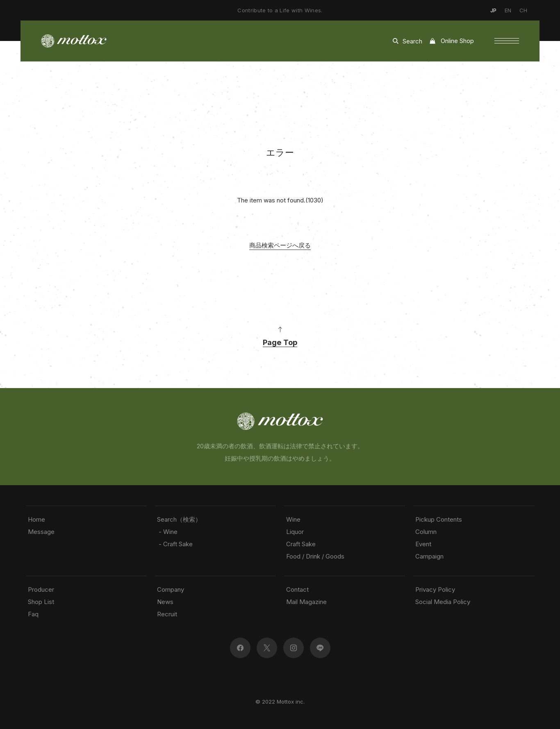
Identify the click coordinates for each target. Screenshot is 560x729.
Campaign (429, 556)
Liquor (295, 532)
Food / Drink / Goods (315, 556)
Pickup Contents (439, 519)
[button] (507, 41)
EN (508, 10)
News (165, 602)
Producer (41, 589)
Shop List (41, 602)
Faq (33, 614)
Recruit (167, 614)
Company (171, 589)
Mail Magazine (306, 602)
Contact (297, 589)
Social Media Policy (443, 602)
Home (36, 519)
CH (523, 10)
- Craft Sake (175, 544)
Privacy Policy (435, 589)
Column (426, 532)
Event (423, 544)
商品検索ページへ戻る (280, 245)
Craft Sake (301, 544)
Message (41, 532)
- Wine (167, 532)
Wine (293, 519)
